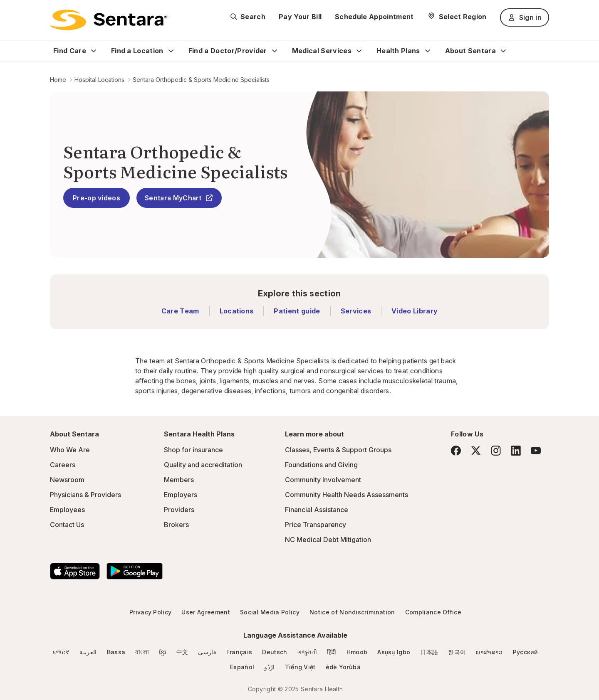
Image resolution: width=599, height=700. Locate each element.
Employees (67, 510)
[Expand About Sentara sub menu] (503, 51)
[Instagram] (496, 450)
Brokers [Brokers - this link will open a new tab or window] (176, 525)
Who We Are (70, 450)
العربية (88, 652)
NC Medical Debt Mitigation (328, 540)
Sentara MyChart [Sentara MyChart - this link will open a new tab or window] (179, 198)
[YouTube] (536, 451)
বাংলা (142, 652)
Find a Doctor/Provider (228, 51)
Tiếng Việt (300, 667)
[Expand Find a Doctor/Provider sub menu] (275, 51)
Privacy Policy (150, 612)
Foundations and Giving (321, 465)
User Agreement (205, 612)
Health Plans (398, 51)
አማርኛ (61, 652)
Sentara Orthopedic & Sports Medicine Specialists (201, 80)
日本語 (429, 652)
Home (58, 80)
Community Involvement (323, 480)
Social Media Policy (270, 612)
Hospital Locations (99, 80)
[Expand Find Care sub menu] (94, 51)
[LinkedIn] (516, 450)
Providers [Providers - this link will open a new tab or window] (179, 510)
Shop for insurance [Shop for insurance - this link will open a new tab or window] (193, 450)
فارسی (207, 652)
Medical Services (322, 51)
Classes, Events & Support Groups (338, 450)
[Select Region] (457, 17)
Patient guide (297, 311)
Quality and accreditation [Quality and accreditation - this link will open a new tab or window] (203, 465)
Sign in (525, 17)
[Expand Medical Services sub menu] (359, 51)
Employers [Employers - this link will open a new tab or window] (181, 495)
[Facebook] (456, 451)
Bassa (116, 652)
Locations (237, 311)
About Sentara (470, 51)
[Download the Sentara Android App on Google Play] (135, 571)
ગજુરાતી (307, 652)
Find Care (70, 51)
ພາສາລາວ (489, 652)
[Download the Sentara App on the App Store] (75, 571)
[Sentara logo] (109, 20)
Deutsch (275, 652)
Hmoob (357, 652)
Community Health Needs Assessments (347, 495)
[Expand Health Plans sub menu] (428, 51)
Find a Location (137, 51)
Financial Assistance (317, 510)
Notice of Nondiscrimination (352, 612)
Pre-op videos (97, 198)
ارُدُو (269, 667)
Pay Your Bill (300, 17)
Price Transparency (316, 525)
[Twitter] (476, 451)
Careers (63, 465)
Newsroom (67, 480)
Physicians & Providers (85, 495)
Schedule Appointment (374, 17)
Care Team (180, 311)
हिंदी (332, 652)
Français (239, 652)
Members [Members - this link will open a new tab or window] (179, 480)
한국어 (457, 652)
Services (356, 311)
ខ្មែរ (163, 652)
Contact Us (67, 525)
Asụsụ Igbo (394, 652)
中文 (182, 652)
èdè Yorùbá (343, 667)
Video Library (415, 311)
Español (242, 667)
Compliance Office (433, 612)
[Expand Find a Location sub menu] (171, 51)
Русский (526, 652)
